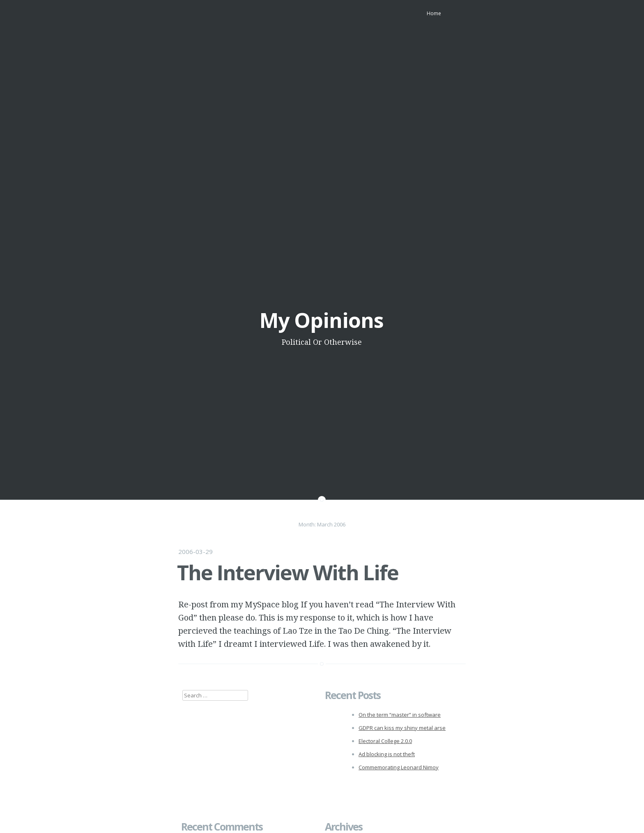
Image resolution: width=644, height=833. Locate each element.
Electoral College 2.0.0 (385, 741)
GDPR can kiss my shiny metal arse (402, 728)
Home (434, 13)
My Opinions (322, 320)
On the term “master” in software (400, 715)
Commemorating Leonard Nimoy (399, 767)
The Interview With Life (288, 572)
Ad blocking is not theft (387, 754)
